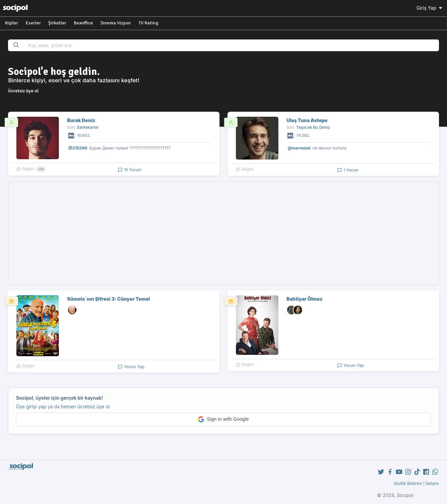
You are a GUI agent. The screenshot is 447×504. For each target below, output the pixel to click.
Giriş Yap (430, 8)
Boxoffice (83, 23)
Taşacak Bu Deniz (313, 127)
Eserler (33, 23)
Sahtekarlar (87, 127)
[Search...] (231, 45)
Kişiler (12, 23)
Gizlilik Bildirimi (408, 483)
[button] (223, 419)
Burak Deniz (81, 120)
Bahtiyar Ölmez (304, 299)
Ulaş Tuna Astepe (307, 120)
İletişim (432, 483)
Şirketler (57, 23)
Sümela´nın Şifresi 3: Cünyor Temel (109, 299)
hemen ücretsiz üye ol (85, 407)
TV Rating (148, 23)
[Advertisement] (223, 233)
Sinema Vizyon (116, 23)
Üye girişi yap (31, 407)
